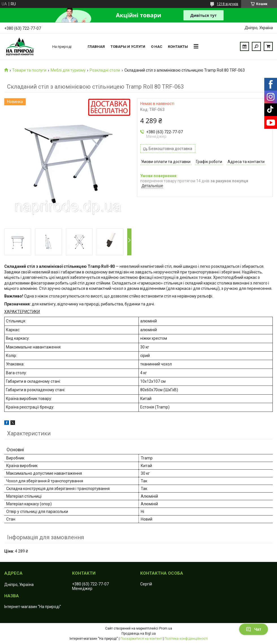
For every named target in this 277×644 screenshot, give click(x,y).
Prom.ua (166, 628)
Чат (254, 629)
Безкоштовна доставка (170, 149)
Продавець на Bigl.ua (139, 634)
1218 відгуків (228, 4)
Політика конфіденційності (186, 639)
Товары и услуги (128, 47)
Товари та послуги (29, 70)
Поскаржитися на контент (141, 639)
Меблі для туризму (68, 70)
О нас (157, 47)
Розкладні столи (105, 70)
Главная (96, 47)
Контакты (178, 47)
